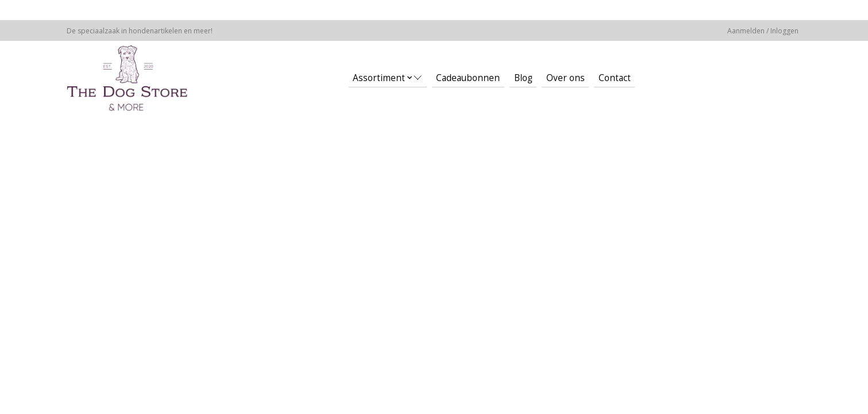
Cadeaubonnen (468, 78)
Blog (523, 78)
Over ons (566, 78)
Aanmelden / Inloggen (763, 31)
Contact (615, 78)
